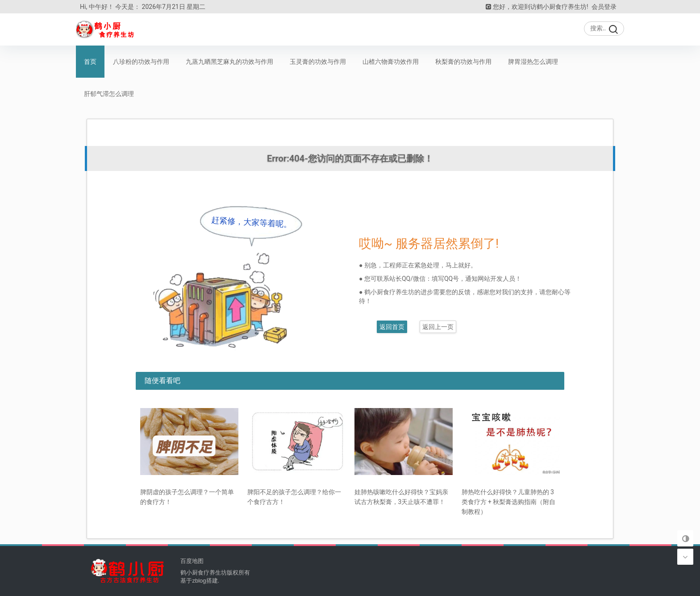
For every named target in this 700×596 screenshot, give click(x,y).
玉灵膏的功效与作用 (318, 62)
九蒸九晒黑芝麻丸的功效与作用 (229, 62)
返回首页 (392, 327)
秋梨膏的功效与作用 (463, 62)
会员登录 (604, 7)
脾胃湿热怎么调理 (533, 62)
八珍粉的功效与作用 (141, 62)
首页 (90, 62)
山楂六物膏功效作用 (391, 62)
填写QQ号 (445, 279)
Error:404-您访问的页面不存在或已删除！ (350, 158)
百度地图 (192, 561)
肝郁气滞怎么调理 (109, 94)
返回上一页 (438, 327)
